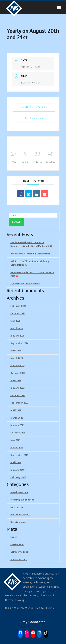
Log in (14, 537)
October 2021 (18, 433)
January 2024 (17, 365)
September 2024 (19, 343)
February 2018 (18, 477)
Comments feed (19, 552)
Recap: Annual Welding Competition (30, 254)
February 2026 (18, 306)
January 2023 (17, 388)
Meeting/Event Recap (22, 500)
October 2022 (18, 395)
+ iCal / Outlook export (34, 118)
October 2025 (18, 313)
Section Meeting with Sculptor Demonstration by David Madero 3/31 (31, 244)
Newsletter (17, 507)
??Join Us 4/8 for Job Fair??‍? (25, 284)
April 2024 (16, 351)
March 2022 (17, 418)
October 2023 (18, 373)
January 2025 (17, 336)
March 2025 (17, 328)
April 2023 (16, 381)
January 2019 (17, 470)
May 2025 (15, 321)
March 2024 (17, 358)
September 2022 (19, 403)
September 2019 (19, 455)
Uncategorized (19, 522)
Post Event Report (21, 515)
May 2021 (15, 440)
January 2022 (17, 425)
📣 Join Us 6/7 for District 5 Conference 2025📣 (32, 274)
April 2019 (16, 462)
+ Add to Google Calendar (34, 107)
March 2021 (17, 448)
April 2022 (16, 410)
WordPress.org (19, 559)
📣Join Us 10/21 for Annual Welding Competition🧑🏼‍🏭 (30, 263)
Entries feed (17, 545)
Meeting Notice (19, 492)
